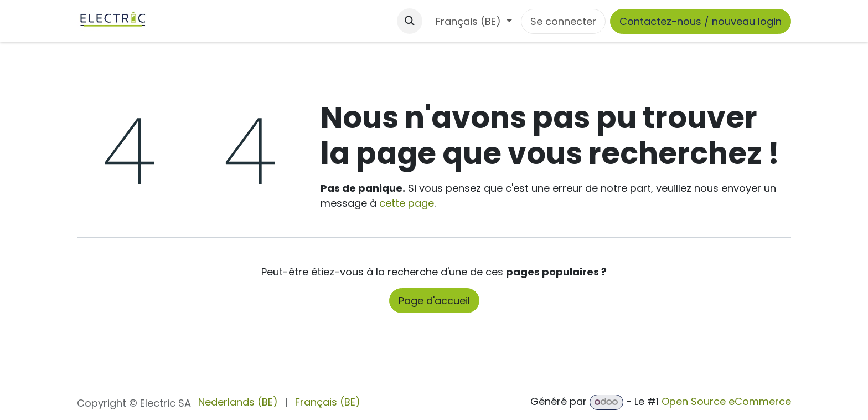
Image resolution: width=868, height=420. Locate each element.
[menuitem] (238, 402)
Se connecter (563, 21)
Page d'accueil (434, 301)
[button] (410, 21)
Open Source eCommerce (726, 401)
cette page (407, 203)
